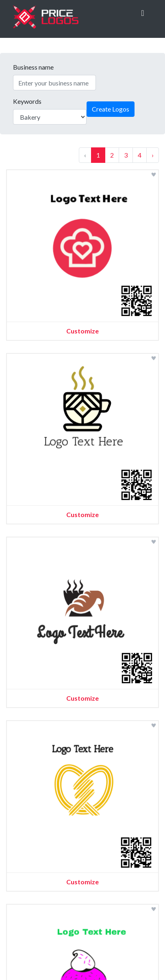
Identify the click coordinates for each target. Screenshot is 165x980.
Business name (33, 67)
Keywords (27, 101)
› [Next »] (153, 155)
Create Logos (111, 109)
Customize (82, 331)
